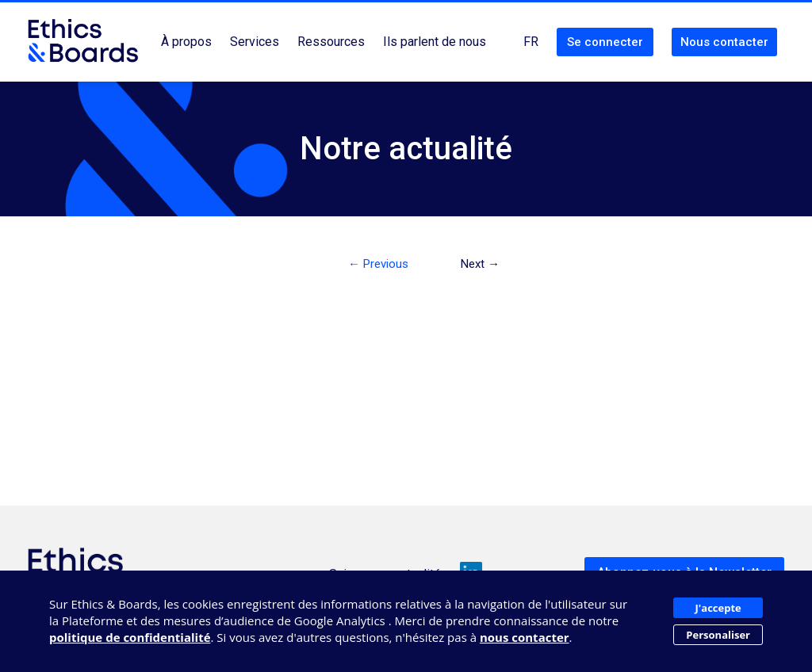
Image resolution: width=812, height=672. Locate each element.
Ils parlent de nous (435, 42)
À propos (186, 42)
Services (255, 42)
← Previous (378, 264)
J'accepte (718, 608)
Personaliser (718, 635)
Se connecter (605, 42)
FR (531, 42)
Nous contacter (724, 42)
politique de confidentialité (130, 637)
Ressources (331, 42)
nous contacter (525, 637)
